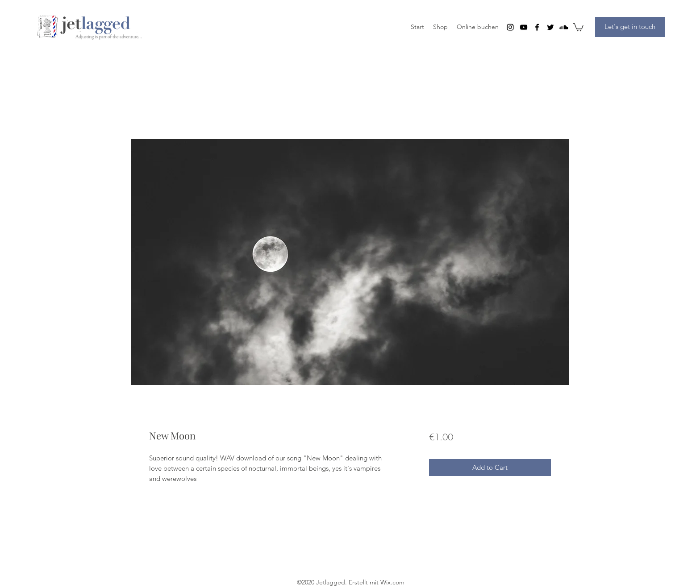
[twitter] (550, 27)
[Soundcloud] (564, 27)
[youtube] (524, 27)
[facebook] (537, 27)
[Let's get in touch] (630, 27)
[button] (578, 27)
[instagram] (510, 27)
